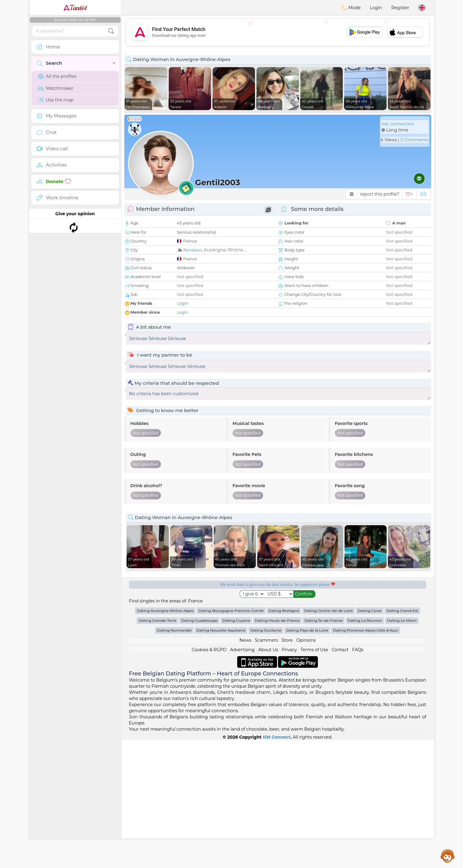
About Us (268, 778)
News (245, 768)
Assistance (448, 856)
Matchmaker (56, 88)
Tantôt (75, 8)
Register (400, 8)
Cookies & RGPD (209, 778)
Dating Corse (370, 738)
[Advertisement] (278, 32)
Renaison (193, 250)
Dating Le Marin (402, 748)
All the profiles (57, 76)
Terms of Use (314, 778)
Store (287, 768)
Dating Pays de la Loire (307, 758)
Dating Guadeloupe (199, 748)
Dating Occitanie (266, 758)
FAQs (358, 778)
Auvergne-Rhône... (225, 250)
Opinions (306, 768)
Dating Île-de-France (323, 748)
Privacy (289, 778)
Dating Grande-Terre (157, 748)
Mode (351, 8)
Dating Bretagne (284, 738)
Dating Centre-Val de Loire (328, 738)
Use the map (56, 100)
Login (376, 8)
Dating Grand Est (402, 738)
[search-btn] (111, 31)
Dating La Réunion (365, 748)
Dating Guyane (236, 748)
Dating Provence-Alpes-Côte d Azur (365, 758)
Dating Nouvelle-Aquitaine (221, 758)
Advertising (242, 778)
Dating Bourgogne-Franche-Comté (231, 738)
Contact (340, 778)
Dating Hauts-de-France (277, 748)
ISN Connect (277, 865)
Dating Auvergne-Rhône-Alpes (165, 738)
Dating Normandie (174, 758)
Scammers (266, 768)
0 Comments (414, 140)
